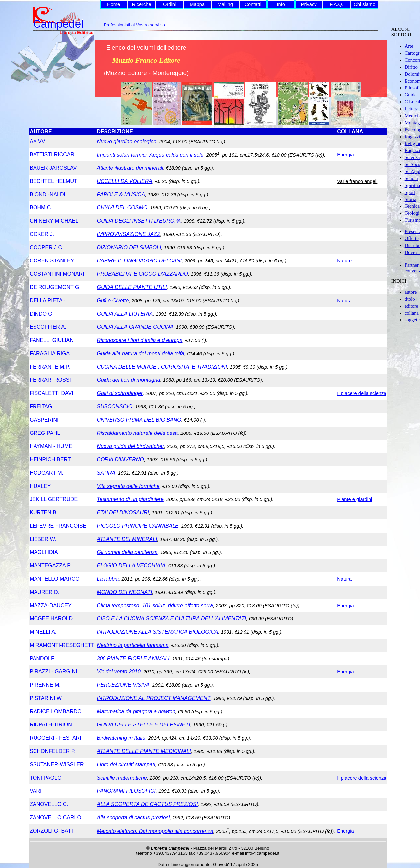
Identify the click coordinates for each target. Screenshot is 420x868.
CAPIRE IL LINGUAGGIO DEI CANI (140, 261)
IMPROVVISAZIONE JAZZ (129, 234)
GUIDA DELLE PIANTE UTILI (132, 287)
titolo (410, 299)
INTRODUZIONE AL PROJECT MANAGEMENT (154, 698)
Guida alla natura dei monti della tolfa (141, 353)
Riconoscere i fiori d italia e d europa (140, 340)
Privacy (309, 4)
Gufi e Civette (113, 300)
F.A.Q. (337, 4)
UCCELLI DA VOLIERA (125, 181)
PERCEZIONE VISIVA (123, 685)
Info (281, 4)
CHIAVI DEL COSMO (122, 208)
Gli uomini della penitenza (127, 552)
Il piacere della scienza (362, 393)
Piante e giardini (354, 499)
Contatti (253, 4)
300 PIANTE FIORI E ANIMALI (133, 658)
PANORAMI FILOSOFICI (126, 791)
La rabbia (108, 579)
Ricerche (142, 4)
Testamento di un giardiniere (130, 499)
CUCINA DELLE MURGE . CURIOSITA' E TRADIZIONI (162, 367)
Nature (344, 261)
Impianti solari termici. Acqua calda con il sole (150, 155)
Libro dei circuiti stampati (126, 764)
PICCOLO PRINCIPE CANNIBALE (138, 526)
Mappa (197, 4)
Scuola (411, 178)
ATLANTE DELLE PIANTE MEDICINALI (144, 751)
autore (411, 292)
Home (114, 4)
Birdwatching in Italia (121, 738)
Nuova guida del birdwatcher (131, 446)
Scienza (412, 157)
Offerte (412, 238)
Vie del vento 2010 (119, 672)
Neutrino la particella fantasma (133, 645)
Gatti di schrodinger (120, 393)
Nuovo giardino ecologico (127, 141)
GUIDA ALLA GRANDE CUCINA (135, 327)
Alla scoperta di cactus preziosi (133, 817)
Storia (411, 199)
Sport (410, 192)
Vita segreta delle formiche (128, 486)
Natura (344, 301)
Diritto (411, 67)
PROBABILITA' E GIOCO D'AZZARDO (142, 274)
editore (412, 306)
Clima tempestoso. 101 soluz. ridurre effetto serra (155, 605)
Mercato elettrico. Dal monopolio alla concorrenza (155, 831)
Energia (346, 155)
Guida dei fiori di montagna (129, 380)
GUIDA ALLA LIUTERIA (125, 314)
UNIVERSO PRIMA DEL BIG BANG (139, 420)
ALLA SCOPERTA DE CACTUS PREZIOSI (147, 804)
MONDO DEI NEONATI (125, 592)
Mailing (225, 4)
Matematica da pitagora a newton (136, 711)
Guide (411, 95)
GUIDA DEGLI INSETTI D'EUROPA (139, 221)
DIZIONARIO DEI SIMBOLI (129, 247)
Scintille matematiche (122, 778)
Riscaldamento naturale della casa (138, 433)
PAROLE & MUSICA (121, 194)
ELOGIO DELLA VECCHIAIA (131, 566)
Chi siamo (364, 4)
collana (412, 313)
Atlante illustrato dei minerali (130, 168)
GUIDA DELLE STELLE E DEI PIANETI (144, 725)
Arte (409, 46)
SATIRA (106, 473)
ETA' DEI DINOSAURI (123, 513)
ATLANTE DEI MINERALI (127, 539)
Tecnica (412, 206)
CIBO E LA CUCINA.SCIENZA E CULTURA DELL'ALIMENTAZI (172, 619)
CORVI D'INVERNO (120, 460)
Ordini (169, 4)
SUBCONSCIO (115, 406)
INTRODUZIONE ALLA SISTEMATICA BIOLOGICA (158, 632)
